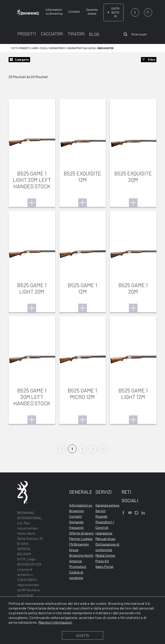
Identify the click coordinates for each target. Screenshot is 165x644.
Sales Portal (104, 566)
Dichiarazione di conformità (107, 547)
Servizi (100, 511)
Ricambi (101, 516)
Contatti (75, 516)
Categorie (19, 60)
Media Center (105, 555)
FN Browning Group (79, 547)
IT (148, 12)
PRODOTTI (27, 34)
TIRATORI (76, 34)
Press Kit (102, 561)
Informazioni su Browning (81, 508)
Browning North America (81, 558)
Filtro (149, 60)
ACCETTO (82, 635)
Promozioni (78, 566)
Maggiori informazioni (55, 622)
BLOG (94, 34)
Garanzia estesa (107, 505)
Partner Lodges (81, 539)
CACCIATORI (52, 34)
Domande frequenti (76, 525)
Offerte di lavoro (81, 533)
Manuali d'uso (105, 539)
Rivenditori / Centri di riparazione (105, 527)
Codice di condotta (76, 575)
